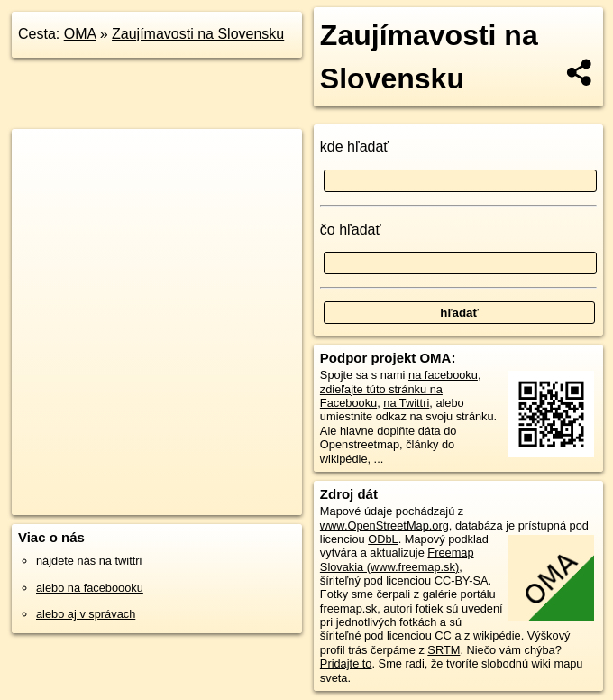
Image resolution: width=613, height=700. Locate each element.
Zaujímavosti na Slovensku (198, 34)
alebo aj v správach (86, 614)
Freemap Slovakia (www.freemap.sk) (397, 559)
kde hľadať (355, 147)
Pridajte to (346, 663)
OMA (80, 34)
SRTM (444, 650)
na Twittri (406, 403)
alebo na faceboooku (90, 588)
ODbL (383, 539)
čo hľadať (351, 230)
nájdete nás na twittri (89, 561)
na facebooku (443, 375)
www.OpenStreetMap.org (384, 525)
